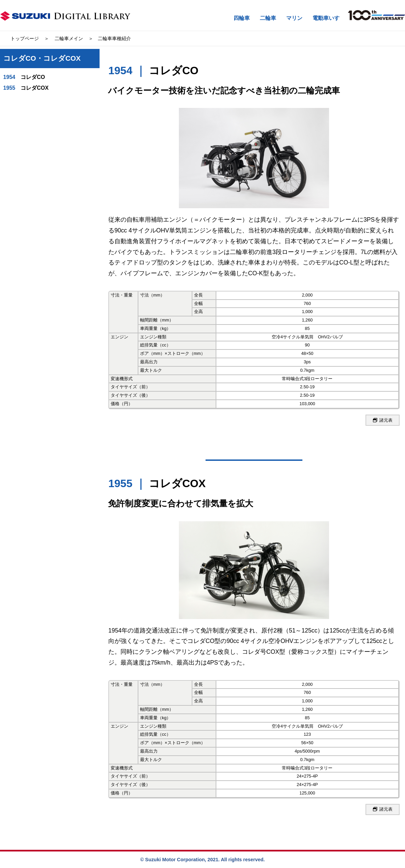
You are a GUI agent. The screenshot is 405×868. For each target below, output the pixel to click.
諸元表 (383, 420)
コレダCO (24, 77)
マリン (294, 18)
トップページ (25, 38)
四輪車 (242, 18)
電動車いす (326, 18)
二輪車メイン (69, 38)
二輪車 (268, 18)
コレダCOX (26, 88)
